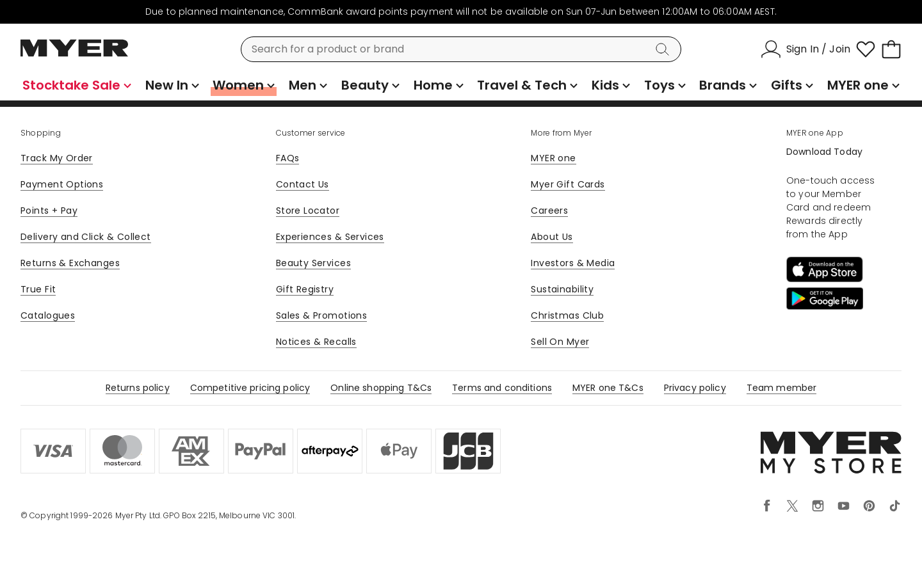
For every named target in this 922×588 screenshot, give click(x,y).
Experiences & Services (330, 237)
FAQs (288, 158)
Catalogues (48, 315)
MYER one (553, 158)
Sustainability (562, 289)
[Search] (665, 49)
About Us (552, 237)
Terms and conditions (502, 388)
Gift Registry (305, 289)
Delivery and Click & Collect (86, 237)
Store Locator (308, 211)
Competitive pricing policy (250, 388)
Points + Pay (49, 211)
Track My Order (57, 158)
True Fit (38, 289)
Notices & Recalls (316, 342)
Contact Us (303, 184)
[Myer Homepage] (74, 55)
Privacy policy (695, 388)
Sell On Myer (560, 342)
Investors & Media (573, 263)
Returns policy (138, 388)
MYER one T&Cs (608, 388)
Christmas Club (567, 315)
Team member (782, 388)
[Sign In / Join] (805, 49)
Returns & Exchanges (70, 263)
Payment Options (62, 184)
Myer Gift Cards (568, 184)
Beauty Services (313, 263)
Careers (549, 211)
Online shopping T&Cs (381, 388)
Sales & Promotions (322, 315)
